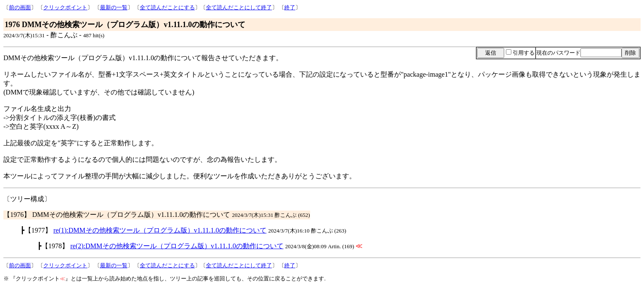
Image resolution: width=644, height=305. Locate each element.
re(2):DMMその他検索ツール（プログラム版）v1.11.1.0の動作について (177, 246)
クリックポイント (65, 7)
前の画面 (20, 7)
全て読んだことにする (167, 7)
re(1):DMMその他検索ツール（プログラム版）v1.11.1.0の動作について (160, 230)
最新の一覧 (114, 7)
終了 (290, 7)
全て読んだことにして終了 (239, 7)
